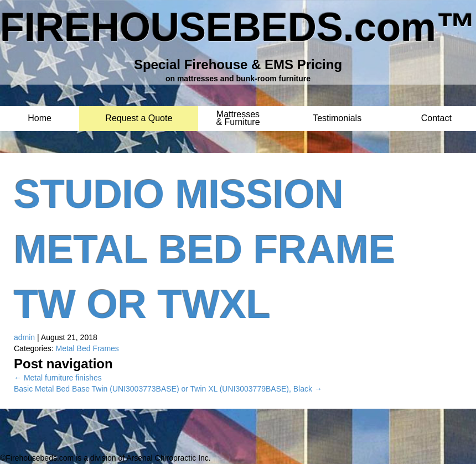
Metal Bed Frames (87, 348)
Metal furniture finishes (58, 378)
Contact (436, 119)
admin (24, 337)
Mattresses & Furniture (238, 115)
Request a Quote (139, 119)
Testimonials (337, 119)
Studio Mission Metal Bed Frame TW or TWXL (205, 249)
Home (40, 119)
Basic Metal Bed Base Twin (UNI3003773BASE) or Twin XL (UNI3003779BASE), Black (168, 389)
